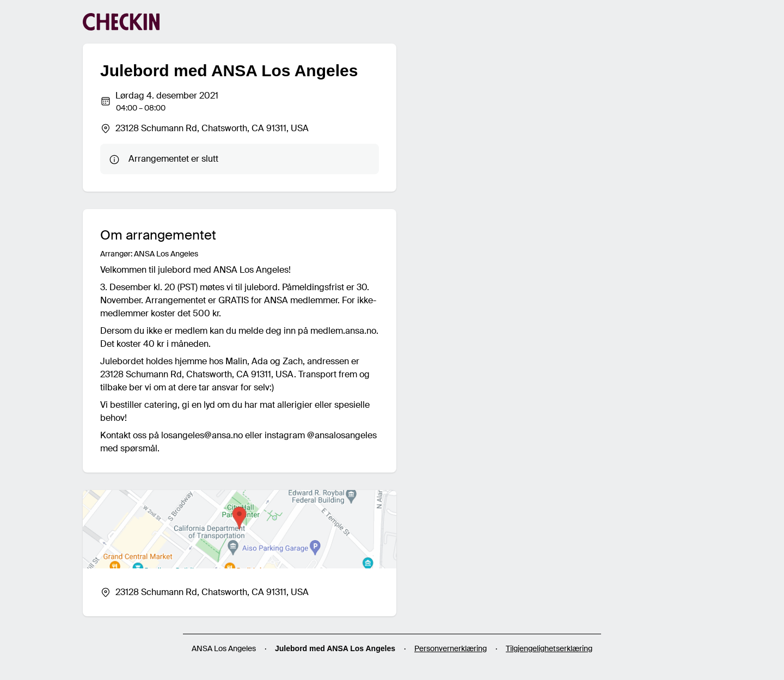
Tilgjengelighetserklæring (549, 648)
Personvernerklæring (451, 648)
